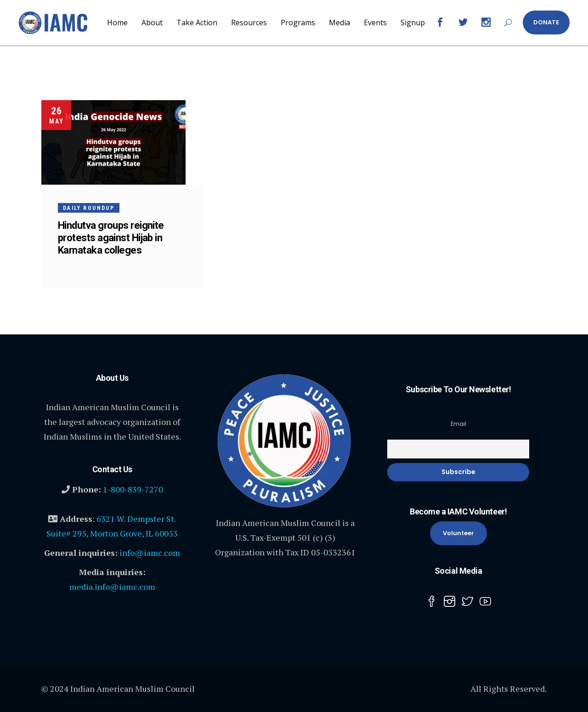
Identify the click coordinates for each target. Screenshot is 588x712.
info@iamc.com (150, 553)
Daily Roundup (89, 208)
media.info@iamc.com (112, 587)
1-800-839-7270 (133, 489)
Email (458, 424)
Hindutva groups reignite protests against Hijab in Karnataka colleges (111, 238)
